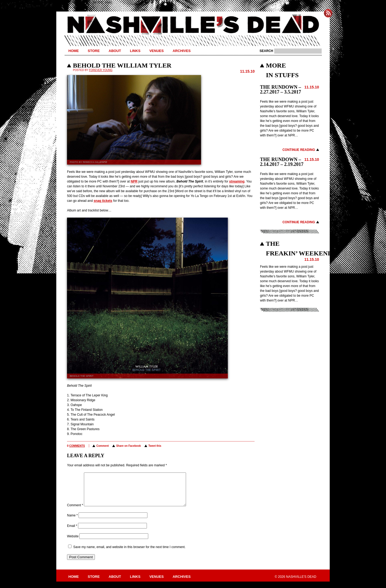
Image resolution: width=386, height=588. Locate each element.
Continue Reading (299, 150)
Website (73, 543)
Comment (102, 446)
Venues (156, 51)
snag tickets (103, 201)
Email (72, 532)
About (115, 51)
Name (72, 522)
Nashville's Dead (193, 25)
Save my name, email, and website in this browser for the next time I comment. (129, 553)
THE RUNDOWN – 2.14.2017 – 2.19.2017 (282, 162)
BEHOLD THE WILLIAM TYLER (122, 65)
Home (74, 51)
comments (77, 446)
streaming (237, 181)
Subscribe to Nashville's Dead (328, 13)
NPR (134, 181)
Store (94, 51)
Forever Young (101, 70)
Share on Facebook (128, 446)
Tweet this (155, 446)
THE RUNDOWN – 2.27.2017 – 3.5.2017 (281, 90)
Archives (182, 51)
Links (135, 51)
